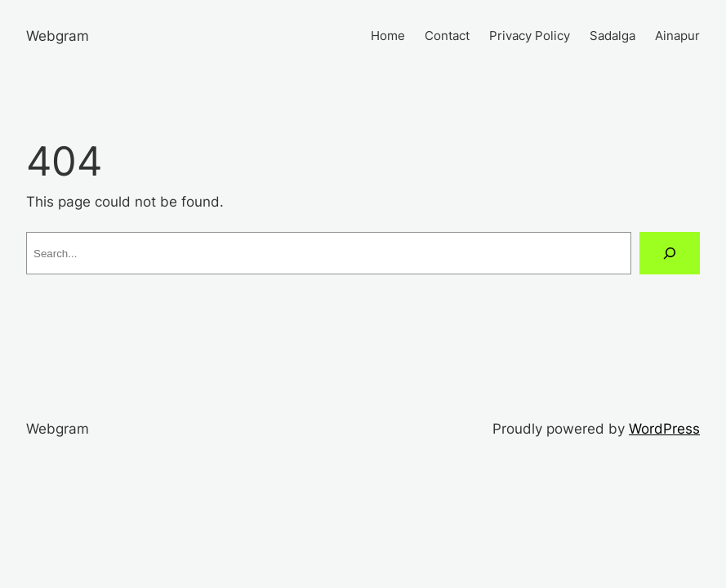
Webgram (58, 36)
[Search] (670, 253)
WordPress (664, 428)
